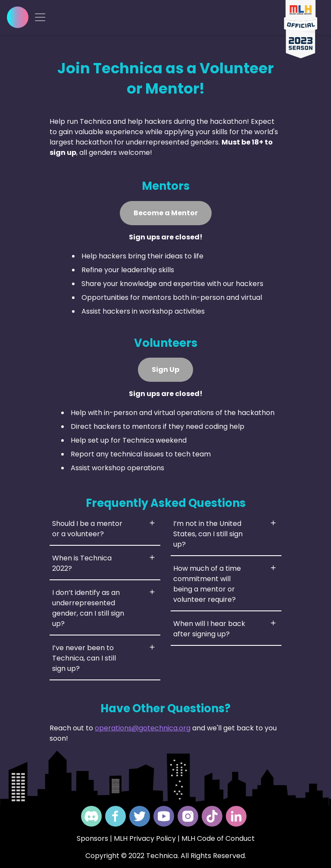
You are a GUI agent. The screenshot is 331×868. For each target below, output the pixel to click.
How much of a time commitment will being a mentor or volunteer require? (207, 584)
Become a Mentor (166, 213)
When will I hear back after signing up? (209, 629)
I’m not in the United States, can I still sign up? (208, 534)
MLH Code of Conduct (218, 838)
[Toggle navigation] (40, 17)
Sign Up (165, 370)
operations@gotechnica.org (143, 728)
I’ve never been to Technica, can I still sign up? (84, 658)
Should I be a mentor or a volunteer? (87, 529)
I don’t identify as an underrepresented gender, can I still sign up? (88, 608)
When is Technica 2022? (82, 563)
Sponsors (92, 838)
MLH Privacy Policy (145, 838)
